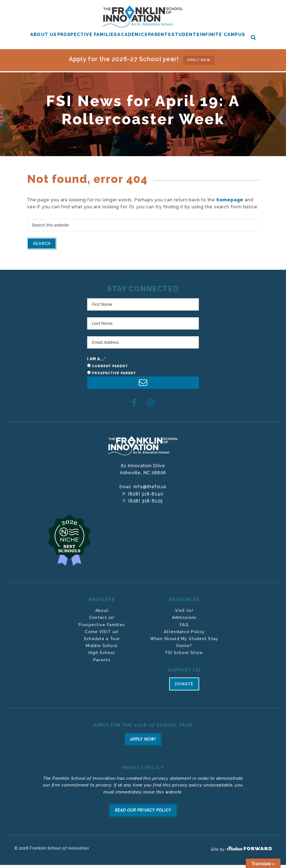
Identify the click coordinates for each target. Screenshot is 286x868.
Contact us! (102, 625)
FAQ (184, 632)
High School (102, 660)
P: (125, 501)
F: (126, 509)
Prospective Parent (114, 381)
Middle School (102, 653)
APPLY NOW (199, 68)
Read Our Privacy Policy (143, 816)
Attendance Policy (184, 639)
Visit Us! (184, 618)
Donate (184, 693)
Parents (102, 667)
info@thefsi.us (150, 494)
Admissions (184, 625)
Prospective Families (102, 632)
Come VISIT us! (102, 639)
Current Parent (110, 374)
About (102, 618)
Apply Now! (143, 746)
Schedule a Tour (102, 646)
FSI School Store (184, 660)
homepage (230, 205)
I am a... (97, 366)
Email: (127, 494)
